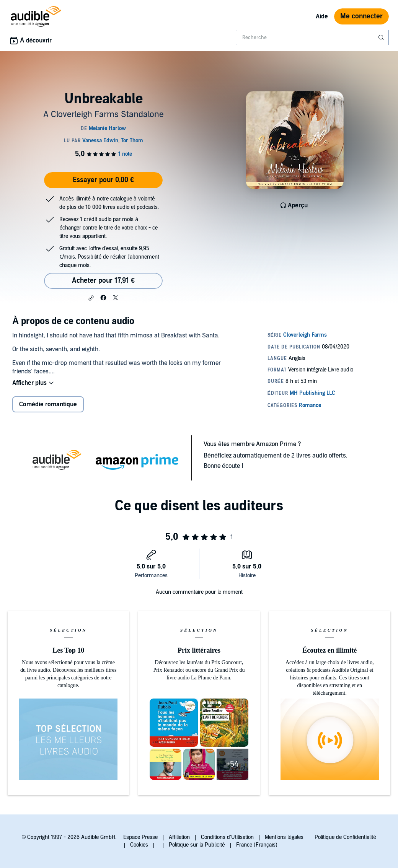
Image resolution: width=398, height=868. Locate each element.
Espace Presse (140, 837)
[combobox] (312, 37)
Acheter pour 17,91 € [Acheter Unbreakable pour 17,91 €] (103, 281)
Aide (322, 16)
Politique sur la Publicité (197, 845)
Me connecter (361, 16)
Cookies (139, 845)
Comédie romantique (48, 404)
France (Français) (257, 845)
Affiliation (179, 837)
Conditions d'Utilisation (227, 837)
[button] (91, 298)
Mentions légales (284, 837)
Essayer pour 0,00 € (103, 180)
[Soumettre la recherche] (382, 37)
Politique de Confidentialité (345, 837)
